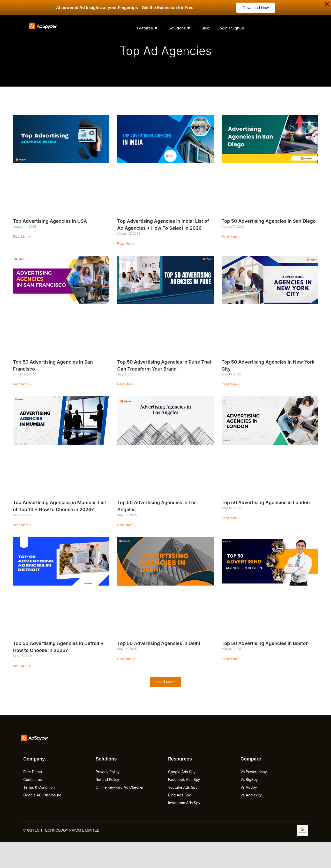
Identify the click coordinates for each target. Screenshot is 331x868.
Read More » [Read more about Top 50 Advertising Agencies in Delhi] (126, 659)
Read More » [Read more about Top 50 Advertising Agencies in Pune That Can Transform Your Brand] (126, 384)
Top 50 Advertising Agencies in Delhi (159, 643)
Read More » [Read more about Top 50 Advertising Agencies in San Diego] (231, 237)
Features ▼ (147, 28)
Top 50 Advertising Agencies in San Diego (269, 221)
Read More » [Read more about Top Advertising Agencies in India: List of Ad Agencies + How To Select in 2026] (126, 244)
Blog (206, 28)
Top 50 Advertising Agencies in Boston (265, 643)
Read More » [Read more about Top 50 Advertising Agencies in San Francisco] (22, 384)
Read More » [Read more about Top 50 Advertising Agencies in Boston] (231, 659)
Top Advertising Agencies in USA (50, 221)
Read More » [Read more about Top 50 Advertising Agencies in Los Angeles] (126, 525)
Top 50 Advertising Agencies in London (266, 502)
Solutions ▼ (180, 28)
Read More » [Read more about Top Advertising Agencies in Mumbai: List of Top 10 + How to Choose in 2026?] (22, 525)
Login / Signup (231, 28)
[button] (165, 682)
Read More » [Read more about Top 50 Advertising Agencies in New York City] (231, 384)
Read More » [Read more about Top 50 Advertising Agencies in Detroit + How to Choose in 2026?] (22, 666)
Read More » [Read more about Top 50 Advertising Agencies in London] (231, 518)
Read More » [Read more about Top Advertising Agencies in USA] (22, 237)
